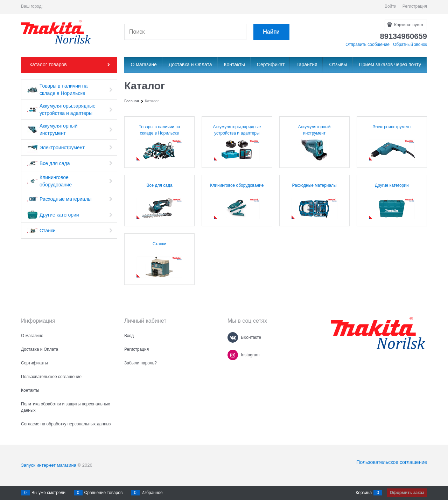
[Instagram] (233, 355)
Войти (391, 6)
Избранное (152, 493)
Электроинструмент (392, 127)
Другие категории (392, 185)
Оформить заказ (407, 493)
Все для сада (160, 185)
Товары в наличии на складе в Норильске (160, 130)
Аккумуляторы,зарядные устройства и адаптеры (237, 130)
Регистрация (415, 6)
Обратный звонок (410, 44)
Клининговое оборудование (237, 185)
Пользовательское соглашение (392, 462)
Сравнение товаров (104, 493)
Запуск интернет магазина (49, 465)
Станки (159, 244)
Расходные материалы (314, 185)
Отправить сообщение (367, 44)
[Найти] (271, 32)
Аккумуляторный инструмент (314, 130)
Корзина (364, 493)
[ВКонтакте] (233, 337)
